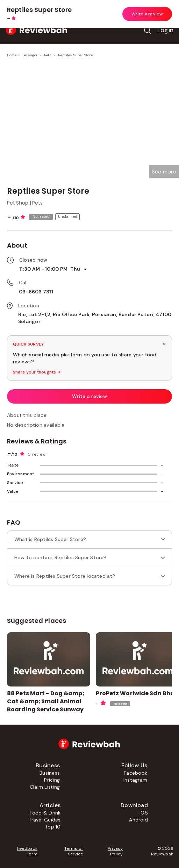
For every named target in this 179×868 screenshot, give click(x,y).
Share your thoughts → (37, 372)
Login (165, 30)
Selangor (30, 55)
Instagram (135, 780)
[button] (164, 172)
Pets (48, 55)
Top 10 (53, 827)
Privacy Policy (115, 851)
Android (138, 820)
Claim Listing (45, 787)
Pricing (52, 780)
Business (50, 773)
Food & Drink (45, 813)
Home (12, 55)
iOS (144, 813)
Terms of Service (74, 851)
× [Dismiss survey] (164, 344)
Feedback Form (27, 851)
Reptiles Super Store (75, 55)
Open (160, 8)
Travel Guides (45, 820)
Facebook (135, 773)
